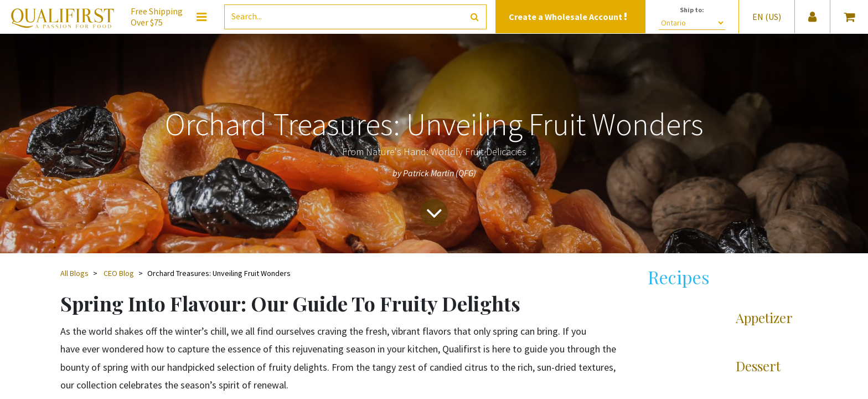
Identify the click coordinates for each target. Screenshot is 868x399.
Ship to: (692, 10)
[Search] (475, 17)
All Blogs (74, 273)
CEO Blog (119, 273)
